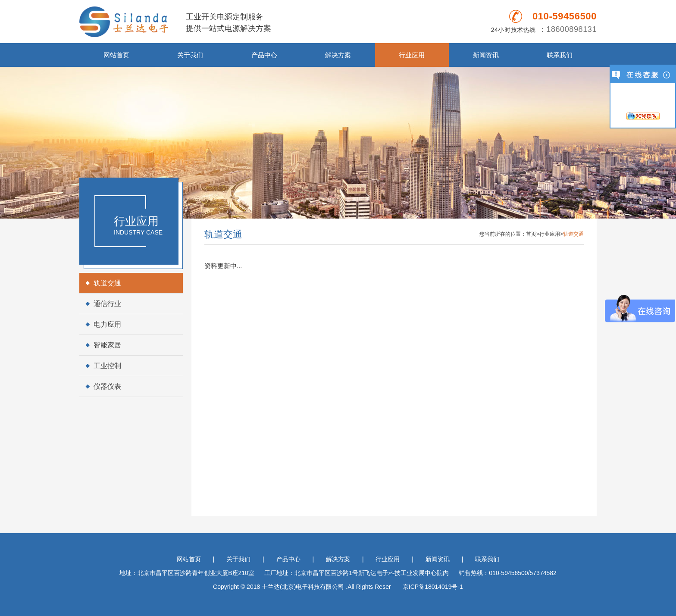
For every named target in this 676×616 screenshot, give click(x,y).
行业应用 (412, 55)
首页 (531, 234)
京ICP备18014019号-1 (433, 587)
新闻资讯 (486, 55)
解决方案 (338, 55)
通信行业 (107, 304)
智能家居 (107, 345)
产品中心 (264, 55)
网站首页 (116, 55)
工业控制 (107, 366)
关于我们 (190, 55)
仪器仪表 (107, 386)
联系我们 (560, 55)
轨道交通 (107, 283)
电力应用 (107, 324)
